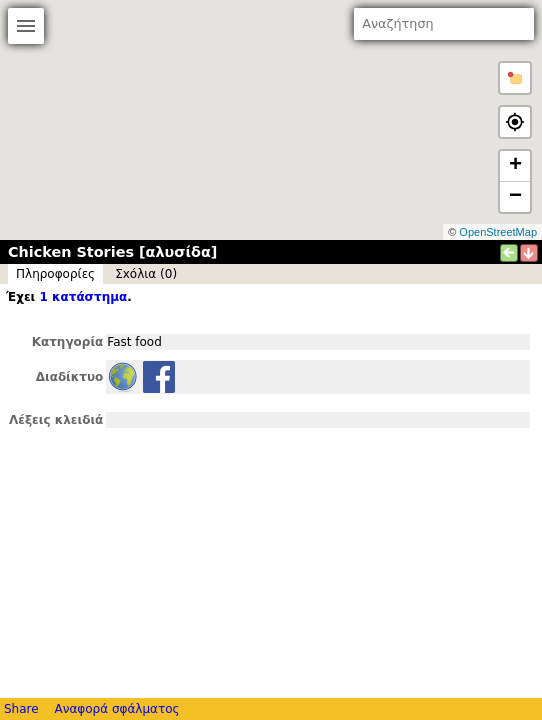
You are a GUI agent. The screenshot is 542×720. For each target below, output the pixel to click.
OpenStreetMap (498, 232)
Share (21, 709)
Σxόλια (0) (146, 274)
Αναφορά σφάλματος (116, 709)
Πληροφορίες (55, 274)
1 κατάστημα (83, 297)
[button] (515, 78)
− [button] (515, 197)
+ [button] (515, 166)
